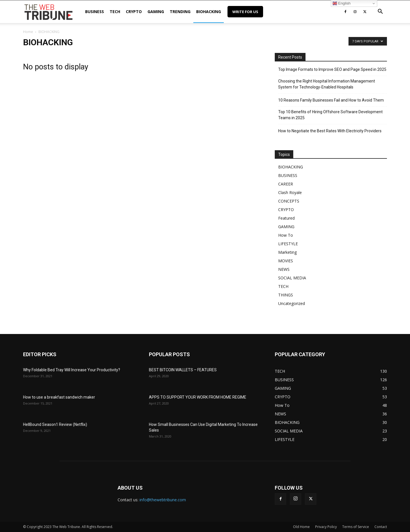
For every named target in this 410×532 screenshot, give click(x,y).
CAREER (286, 184)
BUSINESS (95, 12)
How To (286, 235)
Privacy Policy (326, 527)
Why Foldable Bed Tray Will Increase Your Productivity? (72, 370)
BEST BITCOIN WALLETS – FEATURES (183, 370)
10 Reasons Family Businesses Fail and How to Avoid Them (331, 100)
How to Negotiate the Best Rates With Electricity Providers (330, 131)
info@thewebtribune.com (163, 500)
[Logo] (48, 12)
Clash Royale (290, 192)
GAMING (156, 12)
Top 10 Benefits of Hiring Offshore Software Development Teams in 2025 (330, 115)
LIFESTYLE (288, 244)
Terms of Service (356, 527)
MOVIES (286, 261)
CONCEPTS (289, 201)
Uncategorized (292, 303)
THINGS (286, 295)
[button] (380, 12)
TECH (115, 12)
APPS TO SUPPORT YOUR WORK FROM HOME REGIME (198, 397)
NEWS (284, 269)
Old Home (301, 527)
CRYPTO (134, 12)
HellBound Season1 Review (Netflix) (55, 424)
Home (28, 32)
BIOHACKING (209, 12)
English (342, 3)
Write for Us (245, 12)
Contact (381, 527)
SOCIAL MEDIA (292, 278)
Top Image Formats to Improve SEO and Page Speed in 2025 (332, 69)
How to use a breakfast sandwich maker (59, 397)
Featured (286, 218)
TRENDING (180, 12)
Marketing (287, 252)
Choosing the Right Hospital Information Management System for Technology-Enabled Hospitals (327, 84)
